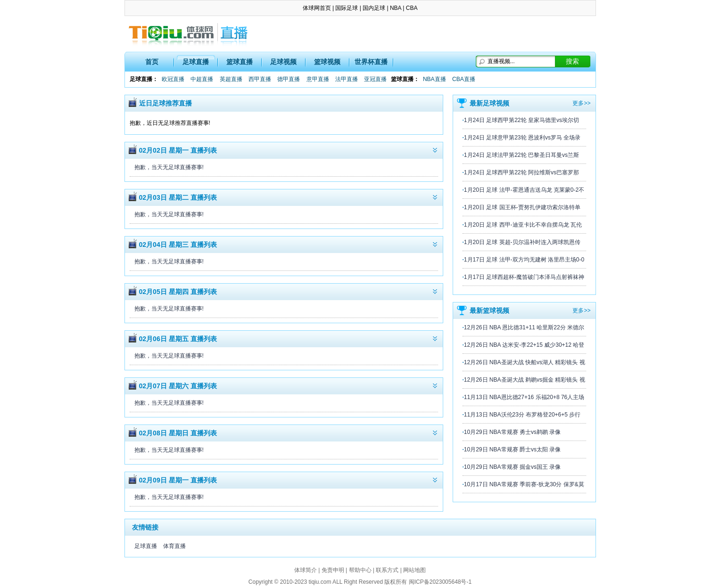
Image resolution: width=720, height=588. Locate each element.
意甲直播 (318, 79)
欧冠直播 (173, 79)
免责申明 (333, 570)
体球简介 (306, 570)
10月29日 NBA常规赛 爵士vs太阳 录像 (512, 449)
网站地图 (414, 570)
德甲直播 (289, 79)
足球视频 (283, 62)
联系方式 (387, 570)
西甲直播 (260, 79)
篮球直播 (240, 62)
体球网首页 (317, 8)
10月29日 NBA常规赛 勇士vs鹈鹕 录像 (512, 432)
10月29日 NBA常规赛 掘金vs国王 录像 (512, 467)
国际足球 (347, 8)
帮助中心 (360, 570)
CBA (412, 8)
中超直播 (202, 79)
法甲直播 (347, 79)
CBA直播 (464, 79)
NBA (396, 8)
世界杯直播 (371, 62)
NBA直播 (434, 79)
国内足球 (374, 8)
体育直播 (174, 546)
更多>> (581, 103)
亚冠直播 (375, 79)
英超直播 (231, 79)
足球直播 (196, 62)
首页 (152, 62)
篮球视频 (327, 62)
